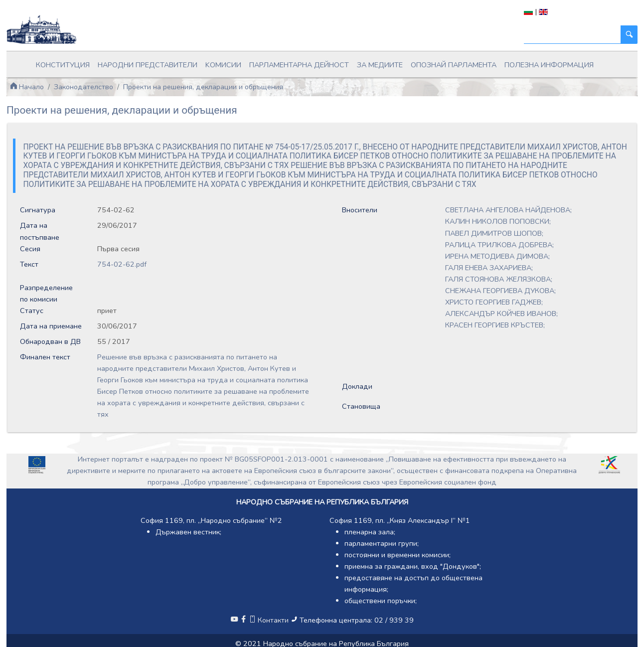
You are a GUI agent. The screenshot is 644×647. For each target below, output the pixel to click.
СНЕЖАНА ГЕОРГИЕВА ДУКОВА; (500, 291)
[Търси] (572, 35)
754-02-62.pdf (122, 264)
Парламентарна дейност (299, 65)
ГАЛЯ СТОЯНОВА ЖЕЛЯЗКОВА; (499, 279)
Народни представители (148, 65)
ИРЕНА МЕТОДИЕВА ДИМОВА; (497, 256)
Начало (27, 87)
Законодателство (83, 87)
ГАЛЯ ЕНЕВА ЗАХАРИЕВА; (489, 268)
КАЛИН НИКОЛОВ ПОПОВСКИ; (498, 221)
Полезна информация (549, 65)
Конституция (63, 65)
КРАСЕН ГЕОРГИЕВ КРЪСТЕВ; (495, 325)
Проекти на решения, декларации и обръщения (203, 87)
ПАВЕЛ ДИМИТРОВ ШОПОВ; (494, 233)
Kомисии (223, 65)
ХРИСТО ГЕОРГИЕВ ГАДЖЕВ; (494, 302)
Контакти (270, 620)
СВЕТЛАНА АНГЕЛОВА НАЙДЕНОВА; (508, 210)
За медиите (380, 65)
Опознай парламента (454, 65)
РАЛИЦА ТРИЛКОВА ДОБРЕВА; (499, 245)
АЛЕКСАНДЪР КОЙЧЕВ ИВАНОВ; (501, 314)
